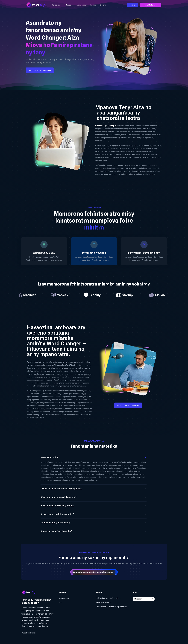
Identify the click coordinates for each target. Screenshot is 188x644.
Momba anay (64, 598)
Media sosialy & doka (94, 253)
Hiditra (132, 5)
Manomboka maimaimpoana (40, 70)
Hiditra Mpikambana (151, 5)
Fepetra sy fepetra (103, 602)
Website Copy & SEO (44, 253)
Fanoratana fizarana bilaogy (144, 253)
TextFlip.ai (32, 633)
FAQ (60, 602)
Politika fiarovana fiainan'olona (108, 598)
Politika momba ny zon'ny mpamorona (111, 607)
